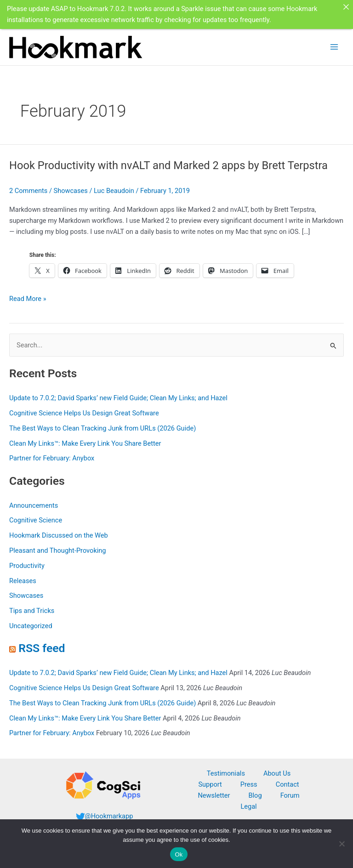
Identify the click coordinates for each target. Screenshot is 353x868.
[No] (342, 844)
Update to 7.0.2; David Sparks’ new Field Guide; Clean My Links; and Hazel (118, 397)
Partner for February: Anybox (52, 458)
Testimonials (226, 772)
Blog (255, 794)
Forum (290, 794)
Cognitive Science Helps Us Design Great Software (84, 412)
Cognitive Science (36, 519)
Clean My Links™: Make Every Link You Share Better (85, 443)
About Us (277, 772)
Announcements (34, 505)
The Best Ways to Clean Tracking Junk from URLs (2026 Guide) (102, 427)
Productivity (27, 565)
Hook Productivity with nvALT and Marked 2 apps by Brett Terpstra (168, 165)
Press (249, 783)
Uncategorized (31, 625)
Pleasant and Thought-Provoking (58, 550)
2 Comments (28, 190)
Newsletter (214, 794)
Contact (288, 783)
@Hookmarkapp (109, 815)
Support (210, 783)
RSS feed (42, 647)
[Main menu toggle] (334, 46)
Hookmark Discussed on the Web (59, 534)
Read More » (28, 298)
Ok (179, 854)
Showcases (71, 190)
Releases (23, 580)
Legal (248, 806)
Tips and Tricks (32, 610)
